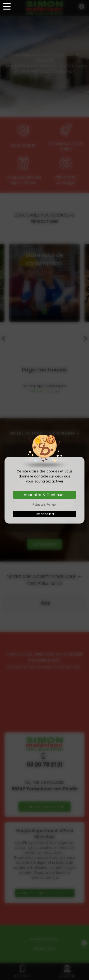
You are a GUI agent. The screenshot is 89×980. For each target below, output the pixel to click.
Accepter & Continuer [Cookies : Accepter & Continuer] (44, 495)
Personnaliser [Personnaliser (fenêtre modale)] (44, 514)
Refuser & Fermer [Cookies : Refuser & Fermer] (44, 505)
